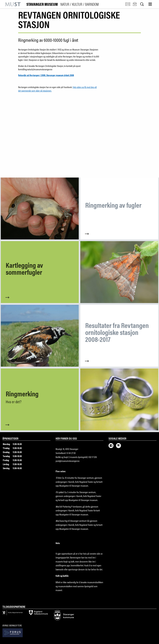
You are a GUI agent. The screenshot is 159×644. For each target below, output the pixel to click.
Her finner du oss (66, 438)
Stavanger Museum (63, 4)
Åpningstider (10, 438)
